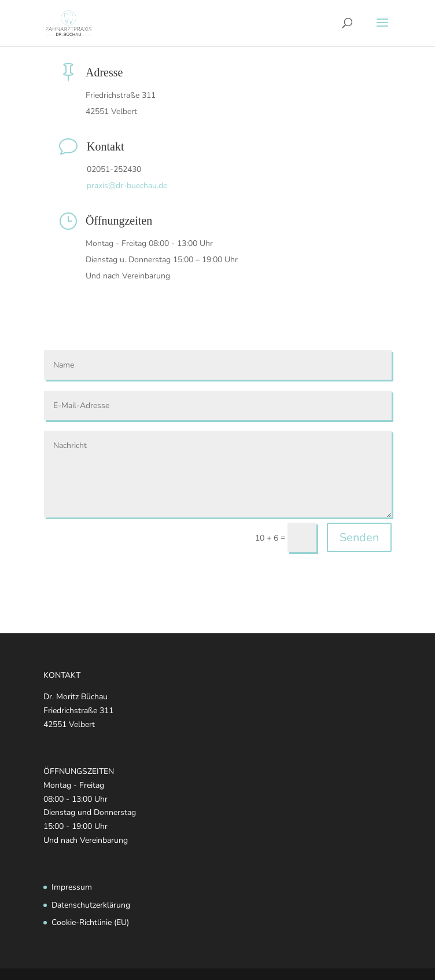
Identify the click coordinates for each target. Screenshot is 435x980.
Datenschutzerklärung (91, 905)
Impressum (72, 887)
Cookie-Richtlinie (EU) (90, 922)
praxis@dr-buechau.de (127, 186)
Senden (359, 537)
